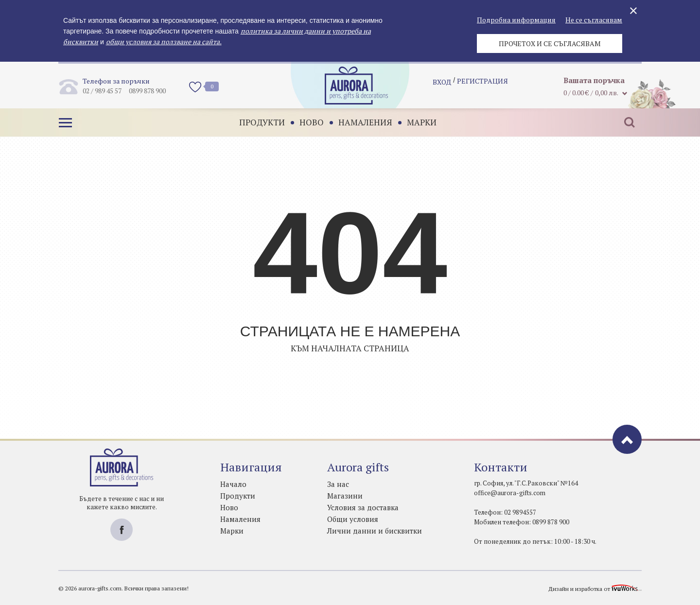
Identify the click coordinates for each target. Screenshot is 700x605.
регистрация (482, 85)
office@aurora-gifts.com (510, 493)
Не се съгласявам (594, 20)
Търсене (625, 122)
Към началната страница (350, 348)
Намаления (360, 122)
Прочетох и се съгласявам (550, 43)
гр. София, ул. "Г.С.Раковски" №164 (526, 483)
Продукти (257, 122)
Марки (417, 122)
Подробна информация (516, 20)
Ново (307, 122)
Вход (442, 85)
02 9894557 (520, 512)
